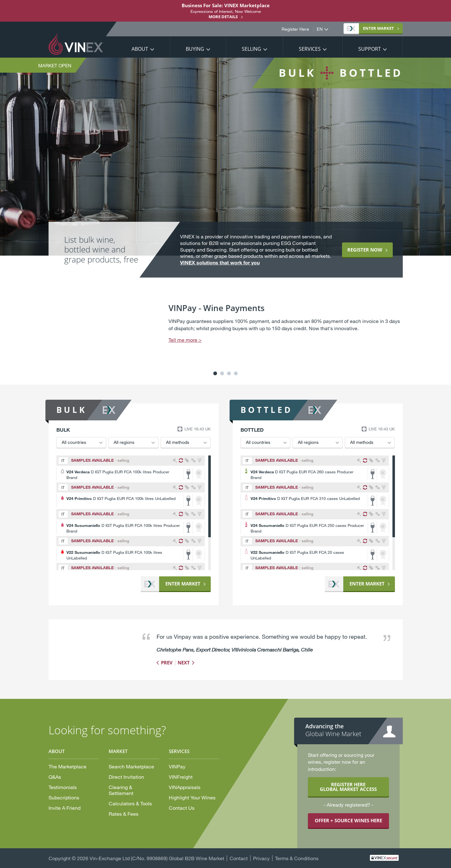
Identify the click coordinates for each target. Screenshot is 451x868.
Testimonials (63, 787)
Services (310, 49)
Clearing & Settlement (121, 790)
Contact (239, 858)
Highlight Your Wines (192, 797)
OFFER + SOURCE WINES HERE (348, 820)
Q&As (55, 777)
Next (184, 663)
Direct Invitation (126, 777)
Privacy (261, 858)
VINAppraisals (185, 787)
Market (371, 28)
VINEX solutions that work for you (220, 262)
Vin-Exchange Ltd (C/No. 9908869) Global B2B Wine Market (157, 858)
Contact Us (182, 808)
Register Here (295, 29)
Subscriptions (64, 797)
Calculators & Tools (130, 803)
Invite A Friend (65, 808)
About (140, 49)
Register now (365, 250)
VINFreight (181, 777)
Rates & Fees (124, 814)
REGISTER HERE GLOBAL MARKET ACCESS (348, 787)
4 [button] (236, 373)
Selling (251, 49)
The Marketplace (67, 766)
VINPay (177, 766)
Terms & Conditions (297, 858)
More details (223, 17)
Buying (195, 49)
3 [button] (229, 373)
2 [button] (222, 373)
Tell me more (183, 340)
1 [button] (215, 373)
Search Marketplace (131, 766)
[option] (226, 331)
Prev (167, 663)
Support (370, 49)
